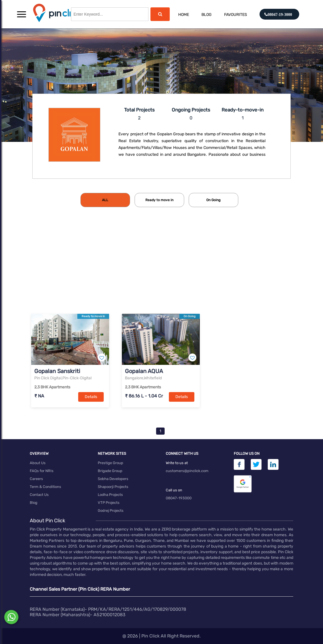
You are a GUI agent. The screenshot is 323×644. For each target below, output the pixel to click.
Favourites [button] (236, 15)
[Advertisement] (161, 270)
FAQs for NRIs (42, 471)
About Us (38, 463)
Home (184, 15)
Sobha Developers (113, 479)
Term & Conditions (45, 487)
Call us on (174, 490)
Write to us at (177, 463)
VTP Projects (109, 503)
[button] (22, 14)
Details (91, 397)
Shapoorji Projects (113, 487)
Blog (207, 15)
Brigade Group (110, 471)
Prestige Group (110, 463)
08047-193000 (179, 498)
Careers (36, 479)
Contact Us (39, 495)
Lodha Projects (110, 495)
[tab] (105, 200)
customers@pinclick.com (187, 471)
